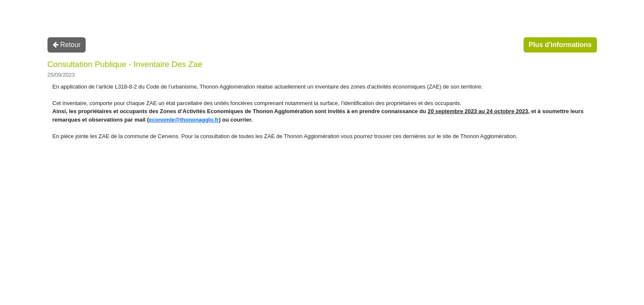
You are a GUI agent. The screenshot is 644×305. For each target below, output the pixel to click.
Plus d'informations (560, 45)
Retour (67, 45)
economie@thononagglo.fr (184, 120)
